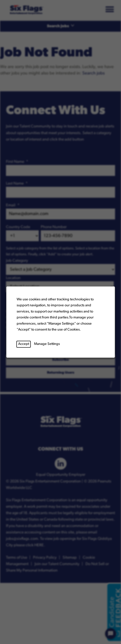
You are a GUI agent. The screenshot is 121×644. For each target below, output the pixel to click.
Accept (23, 344)
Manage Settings (47, 344)
